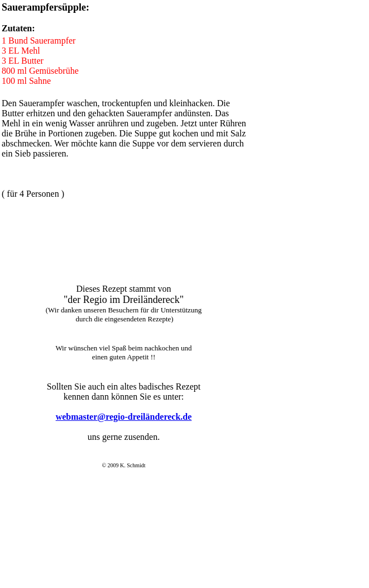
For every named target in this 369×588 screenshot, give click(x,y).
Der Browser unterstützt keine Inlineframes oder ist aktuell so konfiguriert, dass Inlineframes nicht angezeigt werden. (122, 433)
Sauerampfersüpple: (45, 7)
